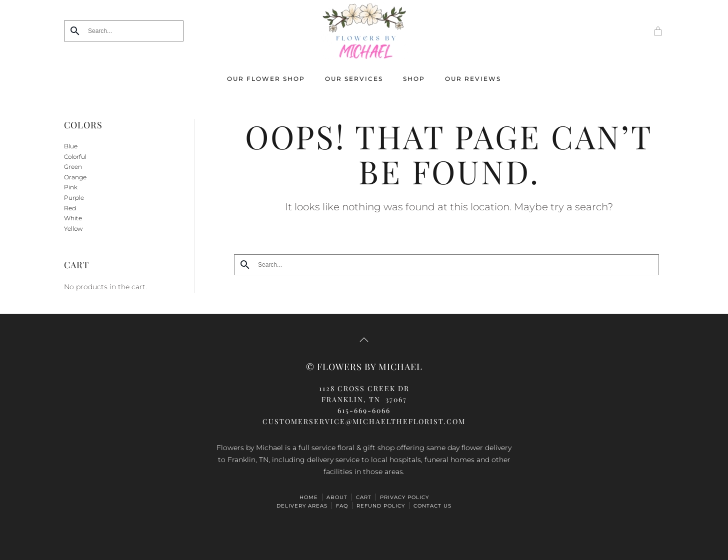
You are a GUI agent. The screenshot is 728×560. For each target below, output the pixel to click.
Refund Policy (381, 506)
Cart (364, 497)
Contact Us (432, 506)
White (73, 218)
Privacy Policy (404, 497)
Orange (75, 177)
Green (73, 167)
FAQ (342, 506)
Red (70, 208)
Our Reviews (473, 79)
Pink (71, 187)
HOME (309, 497)
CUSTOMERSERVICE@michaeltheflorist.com (364, 421)
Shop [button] (414, 79)
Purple (74, 198)
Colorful (75, 157)
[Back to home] (364, 31)
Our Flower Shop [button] (266, 79)
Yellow (73, 229)
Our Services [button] (354, 79)
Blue (71, 146)
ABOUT (337, 497)
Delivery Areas (302, 506)
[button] (364, 340)
